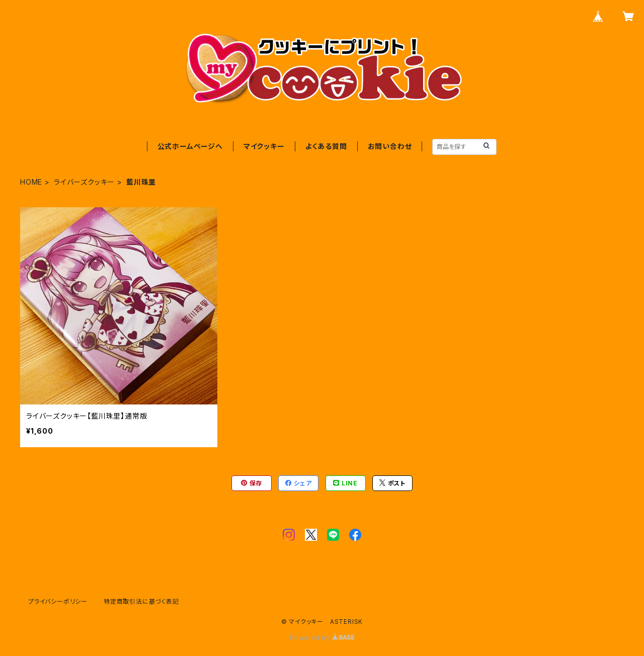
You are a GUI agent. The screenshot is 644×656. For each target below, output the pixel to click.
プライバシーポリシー (58, 601)
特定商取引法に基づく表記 (141, 601)
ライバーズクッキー (84, 182)
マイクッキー (264, 146)
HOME (31, 182)
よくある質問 (326, 146)
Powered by (322, 638)
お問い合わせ (390, 146)
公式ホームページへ (190, 146)
